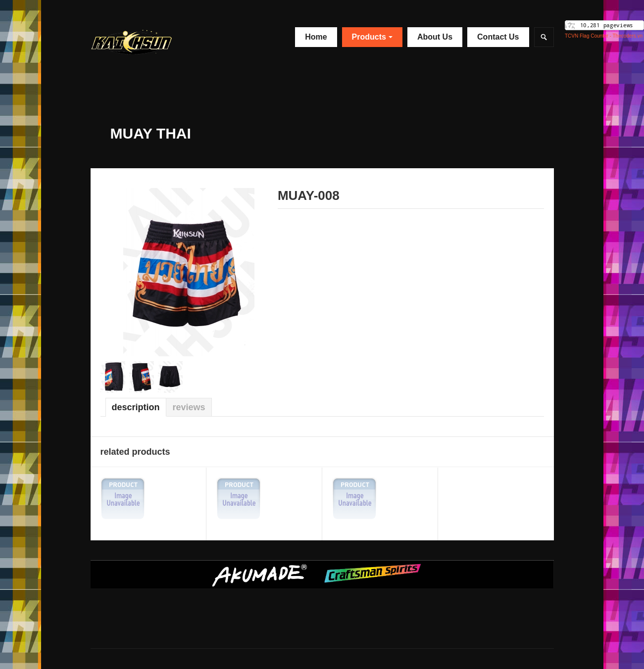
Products (372, 37)
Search (544, 37)
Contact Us (498, 37)
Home (316, 37)
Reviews (189, 407)
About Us (435, 37)
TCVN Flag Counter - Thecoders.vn (604, 36)
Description (136, 407)
